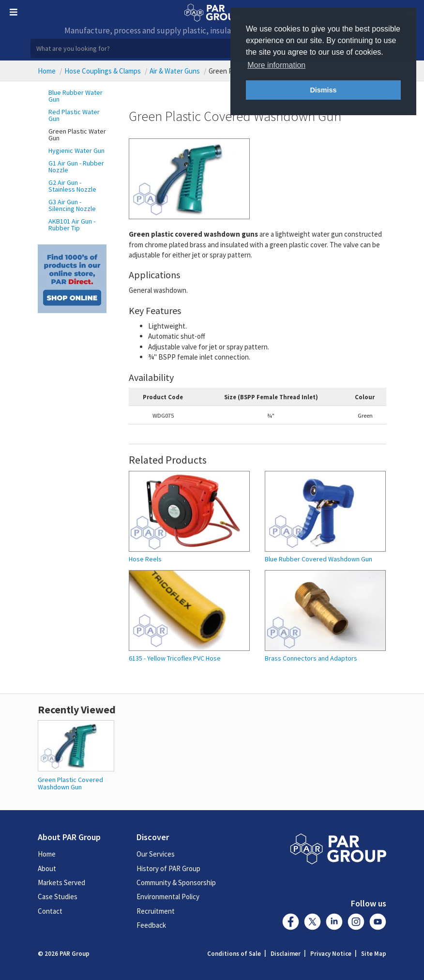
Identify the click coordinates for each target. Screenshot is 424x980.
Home (47, 71)
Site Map (374, 954)
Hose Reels (145, 559)
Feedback (151, 925)
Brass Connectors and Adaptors (311, 658)
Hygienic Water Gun (76, 151)
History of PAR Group (168, 868)
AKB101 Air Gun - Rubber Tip (72, 225)
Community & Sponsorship (176, 882)
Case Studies (58, 897)
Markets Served (61, 882)
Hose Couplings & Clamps (103, 71)
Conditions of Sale (234, 954)
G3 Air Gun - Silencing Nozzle (72, 205)
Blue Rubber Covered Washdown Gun (318, 559)
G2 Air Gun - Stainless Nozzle (72, 186)
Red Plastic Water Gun (74, 115)
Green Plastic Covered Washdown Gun (70, 783)
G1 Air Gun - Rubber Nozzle (76, 166)
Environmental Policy (168, 897)
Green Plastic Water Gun (77, 135)
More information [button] (276, 65)
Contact (50, 911)
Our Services (156, 854)
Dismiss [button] (323, 90)
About (47, 868)
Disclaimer (286, 954)
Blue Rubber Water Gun (76, 96)
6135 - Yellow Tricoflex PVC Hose (175, 658)
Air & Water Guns (175, 71)
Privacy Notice (331, 954)
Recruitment (156, 911)
